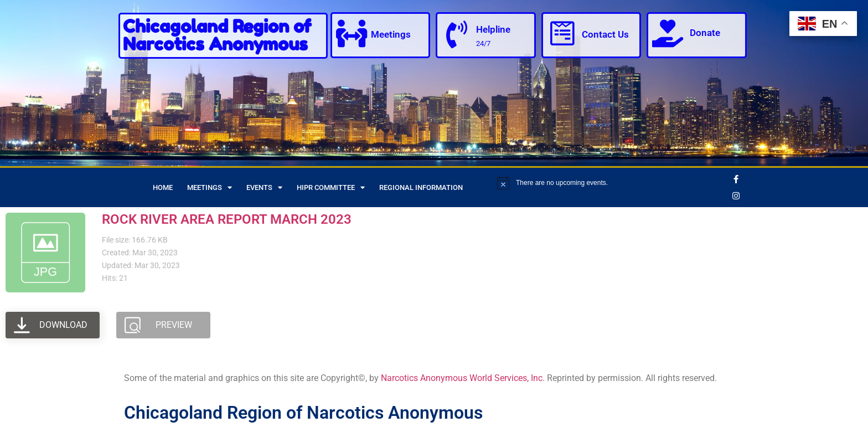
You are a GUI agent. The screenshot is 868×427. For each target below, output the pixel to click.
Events (264, 187)
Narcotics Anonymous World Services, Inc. (463, 378)
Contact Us (605, 34)
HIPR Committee (331, 187)
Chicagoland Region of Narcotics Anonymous (217, 35)
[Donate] (668, 33)
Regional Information (421, 187)
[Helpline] (457, 34)
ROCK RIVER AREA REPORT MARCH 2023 (227, 219)
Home (163, 187)
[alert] (611, 183)
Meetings (391, 34)
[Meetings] (352, 33)
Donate (705, 33)
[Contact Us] (562, 33)
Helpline (493, 29)
